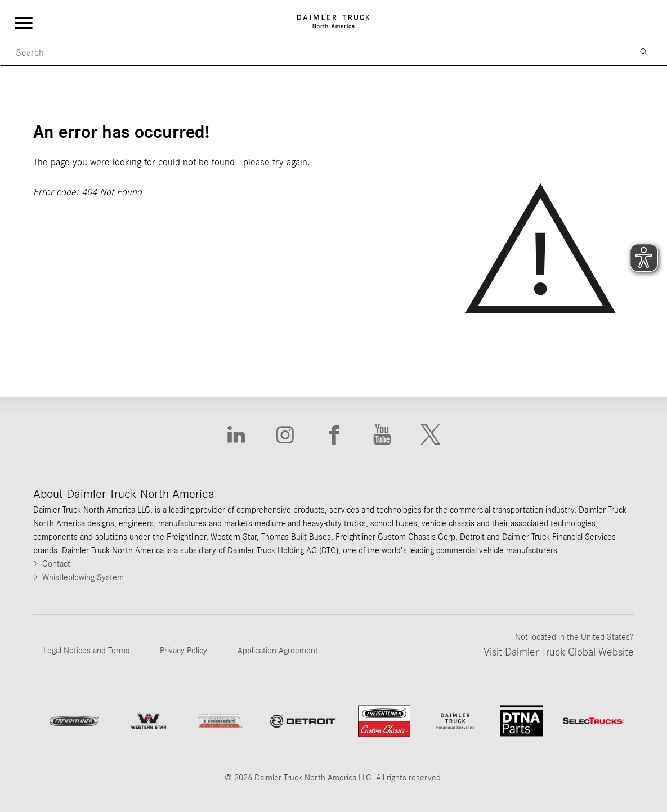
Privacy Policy (183, 651)
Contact (56, 564)
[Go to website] (303, 721)
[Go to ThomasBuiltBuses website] (221, 721)
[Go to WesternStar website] (149, 721)
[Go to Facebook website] (333, 435)
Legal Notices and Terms (86, 651)
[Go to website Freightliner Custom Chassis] (384, 721)
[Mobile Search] (314, 53)
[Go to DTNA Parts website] (521, 721)
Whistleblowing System (83, 577)
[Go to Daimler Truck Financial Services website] (455, 721)
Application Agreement (278, 651)
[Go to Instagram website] (285, 435)
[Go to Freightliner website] (74, 721)
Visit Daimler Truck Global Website (559, 652)
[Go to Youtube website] (382, 435)
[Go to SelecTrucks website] (593, 721)
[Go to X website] (431, 435)
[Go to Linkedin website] (236, 435)
